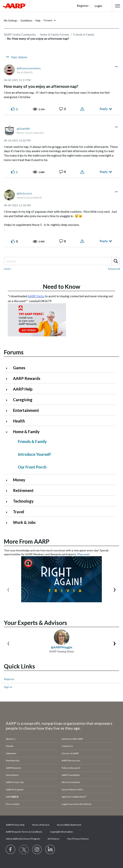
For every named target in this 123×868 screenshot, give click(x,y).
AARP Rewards (27, 378)
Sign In (8, 687)
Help (38, 21)
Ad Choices (54, 839)
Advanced (114, 269)
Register (9, 679)
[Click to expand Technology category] (8, 502)
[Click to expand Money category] (8, 480)
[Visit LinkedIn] (50, 850)
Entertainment (26, 410)
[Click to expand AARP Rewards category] (8, 379)
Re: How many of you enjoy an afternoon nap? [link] (38, 39)
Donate (10, 746)
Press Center (13, 804)
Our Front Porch (32, 467)
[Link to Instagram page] (37, 850)
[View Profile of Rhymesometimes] (29, 68)
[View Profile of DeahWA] (23, 129)
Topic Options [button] (19, 57)
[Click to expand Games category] (8, 368)
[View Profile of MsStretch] (24, 193)
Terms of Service (41, 825)
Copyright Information (61, 832)
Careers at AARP (70, 753)
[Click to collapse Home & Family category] (8, 432)
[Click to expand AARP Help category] (8, 389)
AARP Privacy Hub (15, 825)
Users (7, 269)
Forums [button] (48, 20)
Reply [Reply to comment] (104, 172)
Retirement (23, 490)
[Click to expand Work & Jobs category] (8, 523)
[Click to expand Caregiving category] (8, 400)
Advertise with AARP (72, 739)
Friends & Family (84, 34)
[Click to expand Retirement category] (8, 491)
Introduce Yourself (34, 454)
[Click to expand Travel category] (8, 512)
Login (98, 6)
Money (19, 480)
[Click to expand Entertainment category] (8, 411)
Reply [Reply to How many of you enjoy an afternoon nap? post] (104, 109)
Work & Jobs (24, 522)
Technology (23, 501)
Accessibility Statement (69, 825)
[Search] (61, 261)
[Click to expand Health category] (8, 421)
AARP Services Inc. (71, 760)
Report (83, 109)
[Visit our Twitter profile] (24, 850)
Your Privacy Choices (78, 839)
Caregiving (23, 400)
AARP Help (23, 389)
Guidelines (26, 21)
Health (19, 421)
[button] (118, 6)
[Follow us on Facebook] (11, 850)
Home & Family (26, 432)
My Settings (11, 21)
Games (19, 368)
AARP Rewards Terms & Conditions (24, 832)
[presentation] (8, 589)
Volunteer (11, 753)
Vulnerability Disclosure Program (23, 839)
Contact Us (67, 746)
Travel (19, 512)
